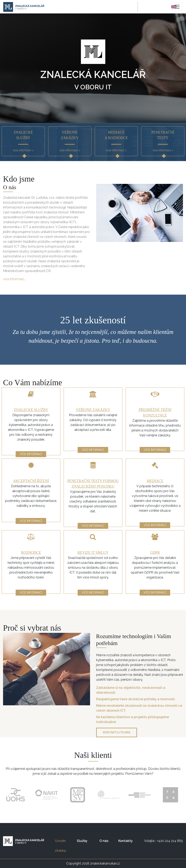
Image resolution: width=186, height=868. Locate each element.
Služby (82, 841)
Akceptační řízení (31, 481)
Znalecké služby (31, 410)
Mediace (155, 481)
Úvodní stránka (63, 846)
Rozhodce (31, 553)
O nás (104, 841)
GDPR (155, 553)
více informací (31, 454)
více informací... (14, 279)
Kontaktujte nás (117, 732)
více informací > (23, 150)
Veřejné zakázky (93, 410)
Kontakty (126, 841)
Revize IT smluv (93, 553)
